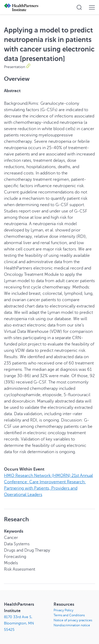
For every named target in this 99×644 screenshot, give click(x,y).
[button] (79, 7)
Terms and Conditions (69, 615)
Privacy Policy (63, 610)
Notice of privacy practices (73, 620)
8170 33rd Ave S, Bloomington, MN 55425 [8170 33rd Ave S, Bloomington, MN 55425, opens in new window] (19, 623)
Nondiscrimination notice (72, 625)
